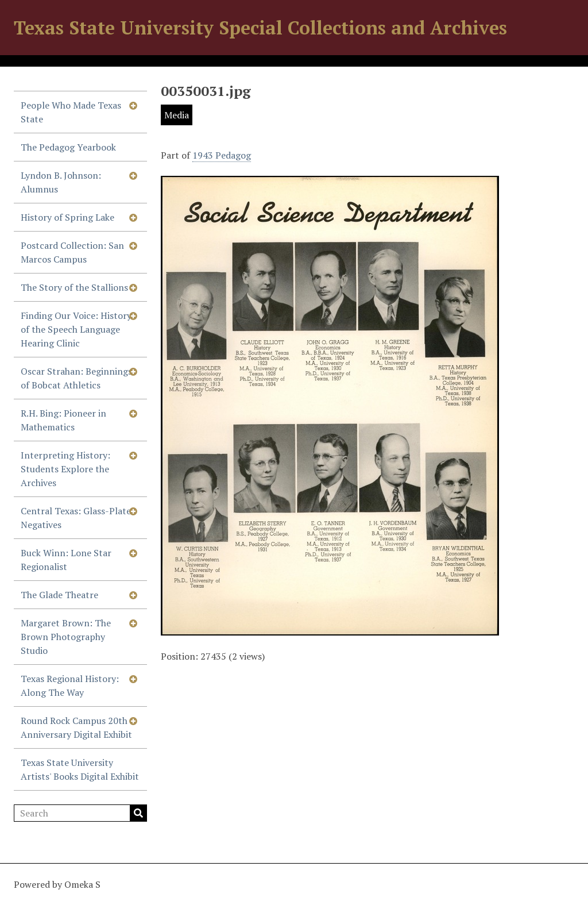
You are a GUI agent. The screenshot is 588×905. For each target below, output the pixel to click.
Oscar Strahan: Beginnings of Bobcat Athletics (76, 378)
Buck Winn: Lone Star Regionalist (66, 560)
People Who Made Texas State (71, 112)
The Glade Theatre (59, 595)
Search (138, 813)
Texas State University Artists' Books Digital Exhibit (80, 769)
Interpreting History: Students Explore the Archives (65, 469)
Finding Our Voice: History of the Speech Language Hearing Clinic (76, 329)
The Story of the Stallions (74, 287)
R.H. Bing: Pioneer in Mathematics (63, 420)
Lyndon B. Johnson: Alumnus (61, 182)
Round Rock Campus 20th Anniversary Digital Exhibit (76, 727)
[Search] (80, 813)
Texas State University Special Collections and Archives (260, 28)
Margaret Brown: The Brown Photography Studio (66, 637)
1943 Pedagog (222, 155)
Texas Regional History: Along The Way (70, 686)
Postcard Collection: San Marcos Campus (72, 252)
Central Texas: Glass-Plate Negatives (76, 518)
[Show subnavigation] (133, 105)
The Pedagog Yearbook (68, 147)
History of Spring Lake (67, 217)
